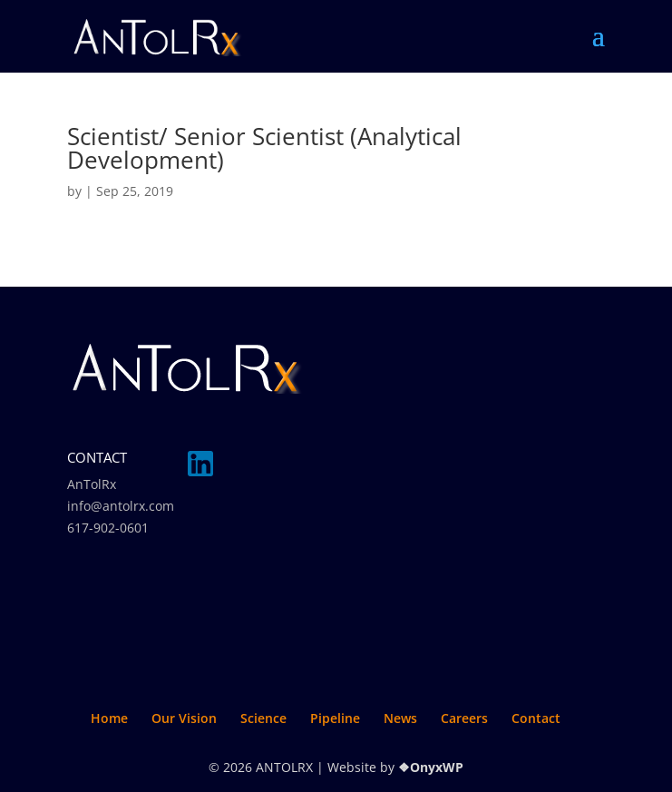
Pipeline (335, 718)
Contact (536, 718)
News (400, 718)
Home (109, 718)
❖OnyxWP (431, 767)
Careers (464, 718)
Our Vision (184, 718)
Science (263, 718)
